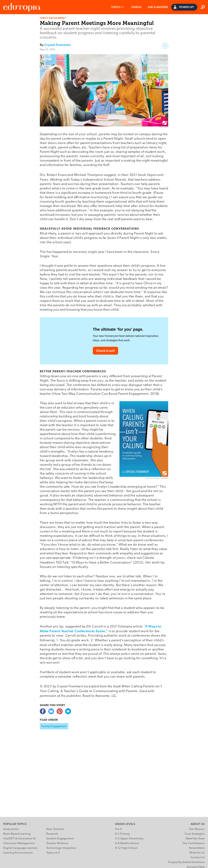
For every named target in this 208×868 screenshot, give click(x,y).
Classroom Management (19, 843)
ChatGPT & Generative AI (19, 839)
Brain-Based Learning (17, 834)
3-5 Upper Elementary (129, 839)
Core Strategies (195, 834)
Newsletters (197, 848)
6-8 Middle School (127, 843)
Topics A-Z (53, 853)
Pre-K (119, 829)
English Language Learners (20, 848)
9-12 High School (126, 848)
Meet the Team (195, 839)
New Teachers (55, 829)
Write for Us (197, 853)
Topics (116, 7)
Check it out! (105, 351)
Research (52, 834)
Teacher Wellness (58, 843)
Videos (136, 7)
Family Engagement (54, 726)
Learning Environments (18, 853)
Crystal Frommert (58, 45)
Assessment (11, 829)
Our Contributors (194, 843)
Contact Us (198, 858)
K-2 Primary (122, 834)
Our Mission (197, 829)
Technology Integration (61, 848)
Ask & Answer (158, 7)
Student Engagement (60, 839)
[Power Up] (184, 7)
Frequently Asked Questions (186, 862)
